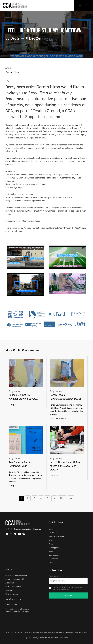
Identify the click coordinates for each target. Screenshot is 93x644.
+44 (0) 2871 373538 (13, 599)
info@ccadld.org (12, 604)
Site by (83, 632)
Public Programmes (56, 536)
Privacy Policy (53, 638)
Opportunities (54, 555)
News (51, 551)
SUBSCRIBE (68, 595)
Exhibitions (53, 533)
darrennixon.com (13, 221)
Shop (51, 563)
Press (51, 544)
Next (62, 498)
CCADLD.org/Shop (13, 187)
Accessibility (53, 559)
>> (71, 498)
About (51, 529)
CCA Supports (54, 548)
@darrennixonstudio (31, 221)
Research (52, 540)
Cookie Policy (63, 638)
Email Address (54, 576)
